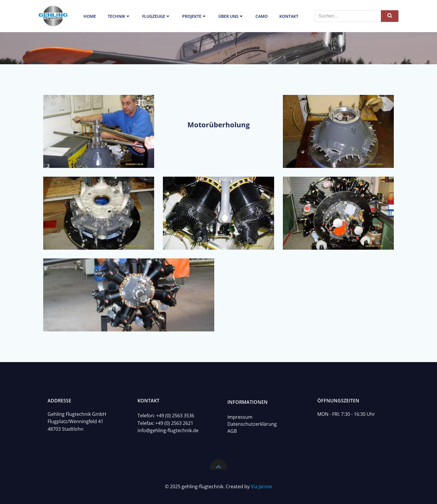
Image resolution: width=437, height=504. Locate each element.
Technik (119, 16)
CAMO (262, 16)
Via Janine (261, 486)
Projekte (194, 16)
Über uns (231, 16)
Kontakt (289, 16)
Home (90, 16)
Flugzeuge (156, 16)
